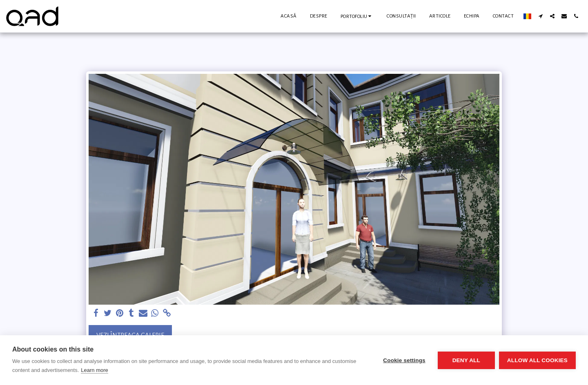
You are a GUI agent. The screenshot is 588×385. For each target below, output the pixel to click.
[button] (357, 16)
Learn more (94, 370)
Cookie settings (404, 360)
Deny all (466, 360)
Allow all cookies (537, 360)
